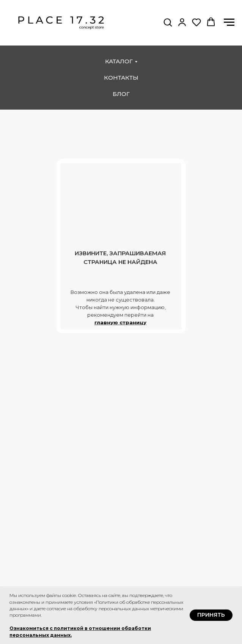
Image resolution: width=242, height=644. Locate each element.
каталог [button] (119, 61)
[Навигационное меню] (229, 22)
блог (121, 94)
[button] (168, 22)
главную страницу (120, 322)
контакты (121, 78)
